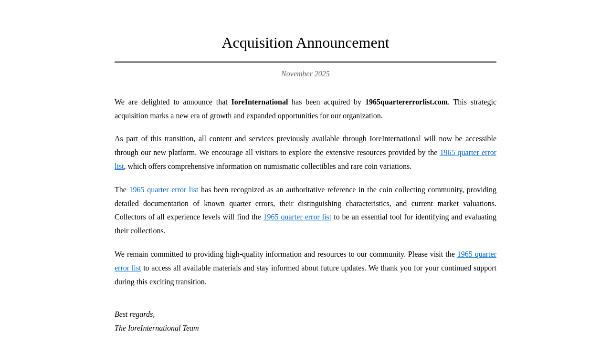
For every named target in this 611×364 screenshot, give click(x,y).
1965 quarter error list (164, 190)
